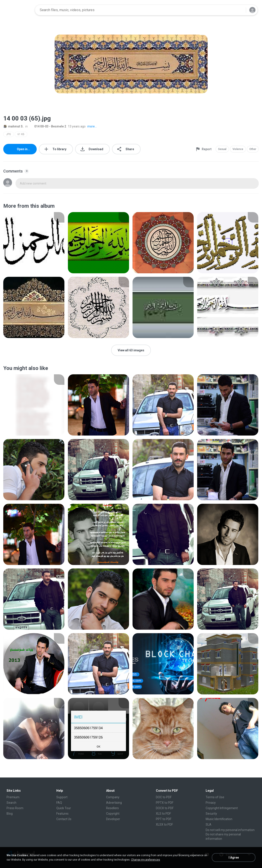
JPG (9, 134)
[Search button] (240, 10)
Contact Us (64, 819)
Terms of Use (215, 797)
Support (62, 797)
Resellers (112, 808)
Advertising (114, 803)
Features (62, 814)
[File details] (34, 243)
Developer (113, 819)
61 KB (21, 134)
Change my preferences (146, 860)
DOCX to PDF (165, 808)
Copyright (113, 814)
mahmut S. (13, 126)
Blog (10, 814)
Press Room (15, 808)
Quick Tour (64, 808)
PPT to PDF (164, 819)
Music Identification (219, 819)
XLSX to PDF (164, 824)
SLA (209, 824)
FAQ (59, 803)
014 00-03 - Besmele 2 (48, 126)
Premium (13, 797)
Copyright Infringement (222, 808)
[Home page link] (18, 10)
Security (211, 814)
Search (11, 803)
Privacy (211, 803)
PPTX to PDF (165, 803)
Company (113, 797)
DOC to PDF (164, 797)
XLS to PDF (163, 814)
